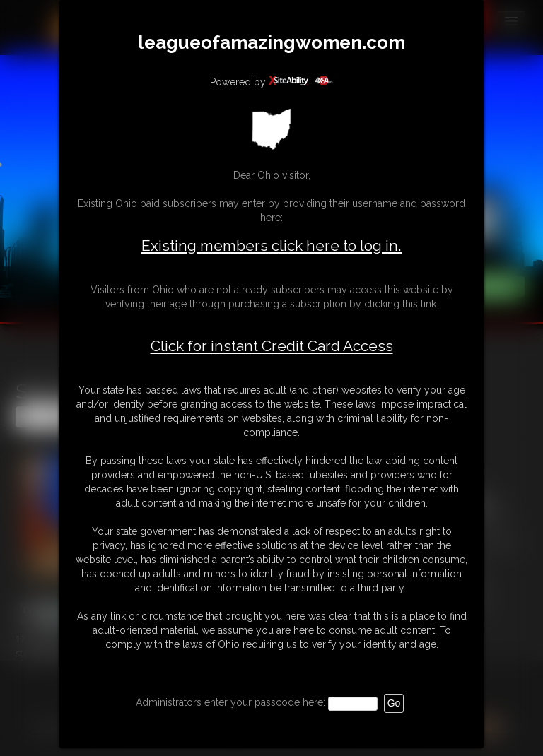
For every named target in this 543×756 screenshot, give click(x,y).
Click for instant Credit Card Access (272, 346)
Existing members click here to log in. (271, 246)
